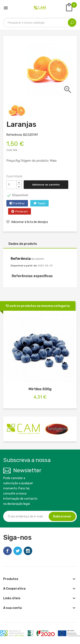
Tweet (41, 203)
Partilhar (19, 203)
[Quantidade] (12, 185)
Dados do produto (23, 244)
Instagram (28, 551)
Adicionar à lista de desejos (27, 222)
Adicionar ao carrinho (46, 185)
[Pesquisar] (40, 23)
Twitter (18, 551)
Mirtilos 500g (40, 389)
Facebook (7, 551)
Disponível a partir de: (24, 266)
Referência (21, 259)
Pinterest (22, 211)
